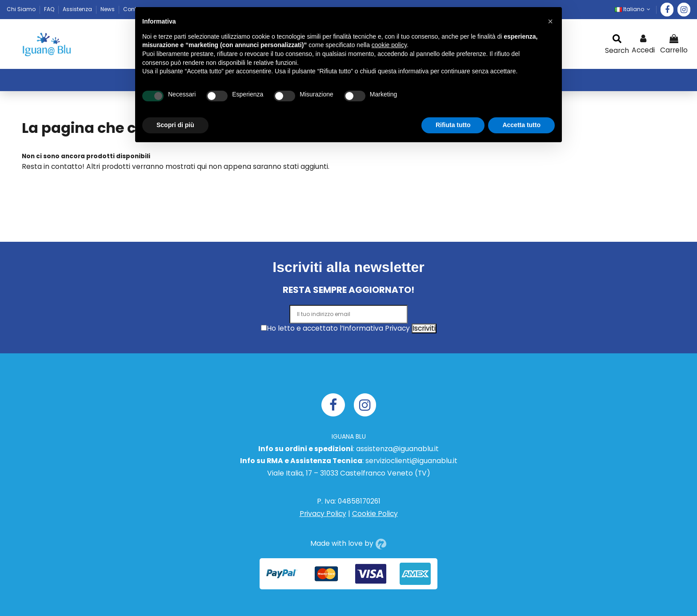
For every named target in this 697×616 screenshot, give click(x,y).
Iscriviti (424, 328)
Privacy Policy (323, 514)
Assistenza (78, 9)
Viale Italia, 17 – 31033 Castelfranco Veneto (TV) (349, 473)
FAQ (50, 9)
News (108, 9)
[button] (550, 21)
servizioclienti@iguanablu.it (411, 461)
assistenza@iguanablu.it (397, 449)
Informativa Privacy (376, 328)
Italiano (633, 9)
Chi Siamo (22, 9)
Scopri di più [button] (175, 125)
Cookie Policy (375, 514)
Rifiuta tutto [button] (453, 125)
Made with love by (348, 543)
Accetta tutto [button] (521, 125)
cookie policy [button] (389, 45)
